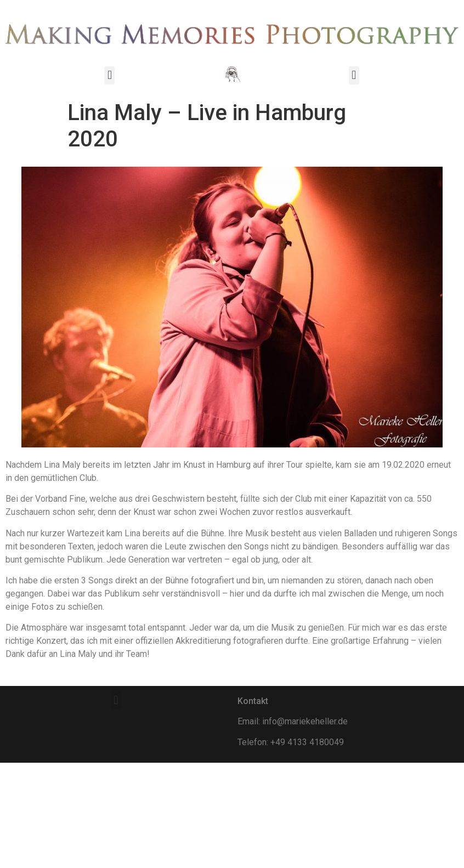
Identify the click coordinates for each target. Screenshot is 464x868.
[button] (109, 75)
